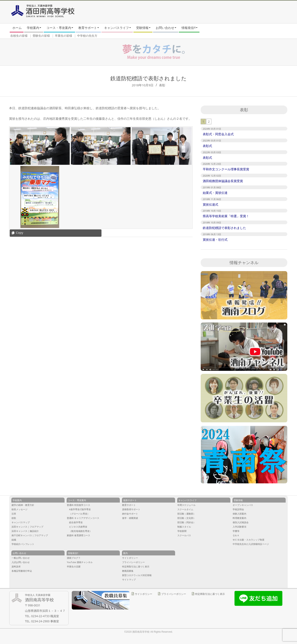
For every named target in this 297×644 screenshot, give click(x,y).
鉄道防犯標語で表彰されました (224, 228)
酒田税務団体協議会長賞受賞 (223, 181)
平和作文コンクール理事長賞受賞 (226, 169)
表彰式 (207, 146)
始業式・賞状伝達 (215, 193)
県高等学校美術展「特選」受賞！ (226, 216)
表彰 (162, 85)
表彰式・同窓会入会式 (218, 134)
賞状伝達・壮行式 (215, 240)
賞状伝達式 (210, 204)
